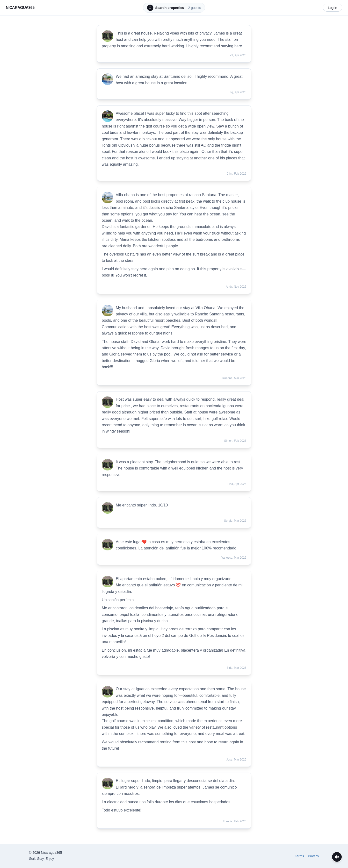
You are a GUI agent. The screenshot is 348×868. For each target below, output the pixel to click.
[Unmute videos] (337, 857)
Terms (299, 856)
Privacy (313, 856)
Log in (333, 8)
